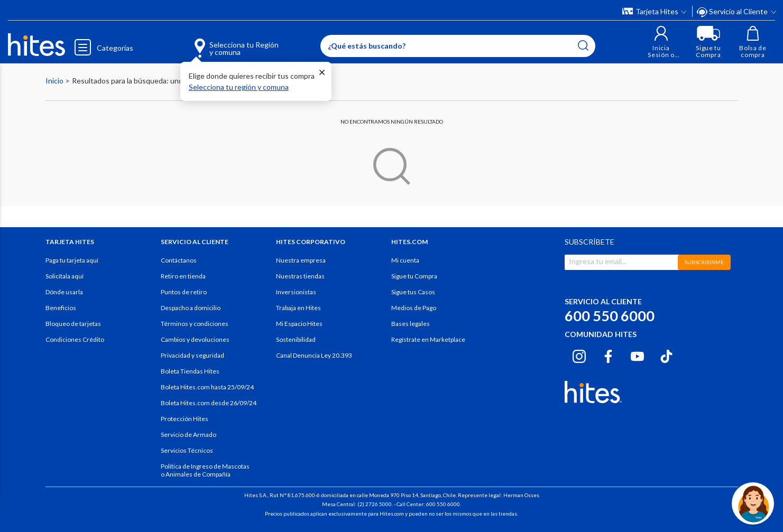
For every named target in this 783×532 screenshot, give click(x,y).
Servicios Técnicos (187, 450)
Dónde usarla (64, 292)
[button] (661, 42)
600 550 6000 (610, 316)
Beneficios (61, 308)
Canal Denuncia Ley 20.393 (314, 355)
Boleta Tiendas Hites (190, 371)
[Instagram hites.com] (579, 355)
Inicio (55, 81)
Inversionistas (296, 292)
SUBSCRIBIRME (704, 262)
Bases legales (411, 324)
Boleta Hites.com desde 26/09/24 (209, 403)
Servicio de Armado (188, 435)
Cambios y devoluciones (195, 339)
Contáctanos (179, 260)
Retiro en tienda (183, 276)
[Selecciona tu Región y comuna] (221, 42)
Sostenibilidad (296, 339)
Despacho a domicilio (191, 308)
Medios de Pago (414, 308)
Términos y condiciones (195, 324)
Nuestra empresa (301, 260)
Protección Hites (185, 419)
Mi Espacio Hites (299, 324)
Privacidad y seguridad (192, 355)
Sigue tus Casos (413, 292)
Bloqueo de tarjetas (73, 324)
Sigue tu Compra (414, 276)
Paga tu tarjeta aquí (72, 260)
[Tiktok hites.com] (666, 355)
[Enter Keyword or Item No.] (458, 46)
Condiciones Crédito (75, 339)
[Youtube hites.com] (637, 355)
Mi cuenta (405, 260)
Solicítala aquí (65, 276)
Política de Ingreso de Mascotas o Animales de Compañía (205, 470)
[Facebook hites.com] (608, 355)
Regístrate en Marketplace (428, 339)
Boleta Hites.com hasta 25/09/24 (207, 387)
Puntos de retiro (184, 292)
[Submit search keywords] (583, 45)
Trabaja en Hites (298, 308)
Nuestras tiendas (300, 276)
